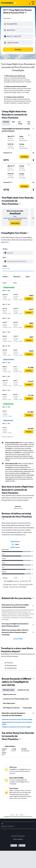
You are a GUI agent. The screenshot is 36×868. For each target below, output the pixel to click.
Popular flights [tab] (27, 708)
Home (12, 815)
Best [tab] (13, 122)
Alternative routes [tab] (9, 690)
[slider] (34, 271)
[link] (15, 223)
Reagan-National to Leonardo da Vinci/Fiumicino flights (17, 723)
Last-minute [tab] (20, 123)
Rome (22, 815)
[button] (18, 24)
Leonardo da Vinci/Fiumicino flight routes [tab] (16, 699)
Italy (17, 815)
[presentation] (26, 13)
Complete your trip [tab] (23, 690)
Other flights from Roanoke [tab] (11, 708)
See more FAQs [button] (18, 639)
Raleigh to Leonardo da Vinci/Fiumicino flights (16, 727)
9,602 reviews (15, 547)
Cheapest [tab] (6, 122)
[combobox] (8, 18)
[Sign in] (30, 4)
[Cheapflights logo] (7, 3)
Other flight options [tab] (9, 703)
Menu (33, 3)
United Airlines (15, 541)
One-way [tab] (29, 123)
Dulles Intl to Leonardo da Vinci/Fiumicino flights (17, 719)
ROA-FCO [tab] (18, 507)
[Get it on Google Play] (14, 846)
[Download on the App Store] (22, 846)
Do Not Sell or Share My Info (18, 836)
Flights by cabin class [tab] (10, 694)
